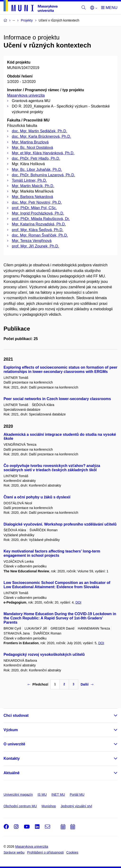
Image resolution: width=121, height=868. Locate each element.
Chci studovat (16, 715)
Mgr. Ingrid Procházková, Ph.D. (38, 213)
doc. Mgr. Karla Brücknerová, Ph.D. (41, 136)
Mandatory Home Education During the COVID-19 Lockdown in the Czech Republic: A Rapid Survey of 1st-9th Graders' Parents (60, 618)
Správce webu (14, 852)
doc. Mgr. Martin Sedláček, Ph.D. (39, 131)
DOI (78, 602)
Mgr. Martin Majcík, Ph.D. (33, 186)
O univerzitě (14, 744)
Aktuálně (12, 773)
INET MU (58, 795)
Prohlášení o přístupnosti (45, 852)
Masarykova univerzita (26, 95)
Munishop (49, 806)
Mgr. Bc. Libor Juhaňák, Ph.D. (37, 170)
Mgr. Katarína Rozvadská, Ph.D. (39, 224)
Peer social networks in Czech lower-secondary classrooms (57, 399)
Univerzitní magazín (18, 795)
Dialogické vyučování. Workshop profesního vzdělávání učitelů (60, 524)
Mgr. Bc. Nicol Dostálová (32, 148)
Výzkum (11, 730)
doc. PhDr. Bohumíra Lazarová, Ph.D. (43, 175)
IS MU (42, 795)
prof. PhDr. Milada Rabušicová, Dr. (41, 219)
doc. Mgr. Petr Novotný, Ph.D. (37, 202)
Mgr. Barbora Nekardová (32, 197)
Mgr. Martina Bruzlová (30, 142)
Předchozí (38, 684)
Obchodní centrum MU (20, 806)
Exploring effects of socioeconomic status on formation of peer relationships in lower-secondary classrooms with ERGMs (60, 369)
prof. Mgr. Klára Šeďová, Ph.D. (38, 230)
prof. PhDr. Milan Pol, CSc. (34, 208)
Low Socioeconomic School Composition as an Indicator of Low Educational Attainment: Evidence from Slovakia (57, 585)
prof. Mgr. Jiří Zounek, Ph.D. (35, 246)
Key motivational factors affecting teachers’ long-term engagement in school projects (52, 553)
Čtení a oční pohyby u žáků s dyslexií (37, 497)
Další (87, 684)
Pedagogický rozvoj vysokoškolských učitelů (44, 654)
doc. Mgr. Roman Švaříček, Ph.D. (40, 235)
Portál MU (77, 795)
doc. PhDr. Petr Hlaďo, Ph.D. (36, 158)
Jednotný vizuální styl (76, 806)
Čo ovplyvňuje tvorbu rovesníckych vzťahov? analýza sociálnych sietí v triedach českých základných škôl (52, 468)
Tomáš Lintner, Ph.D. (29, 180)
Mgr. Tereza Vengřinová (32, 241)
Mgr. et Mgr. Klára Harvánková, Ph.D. (43, 153)
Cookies (72, 852)
